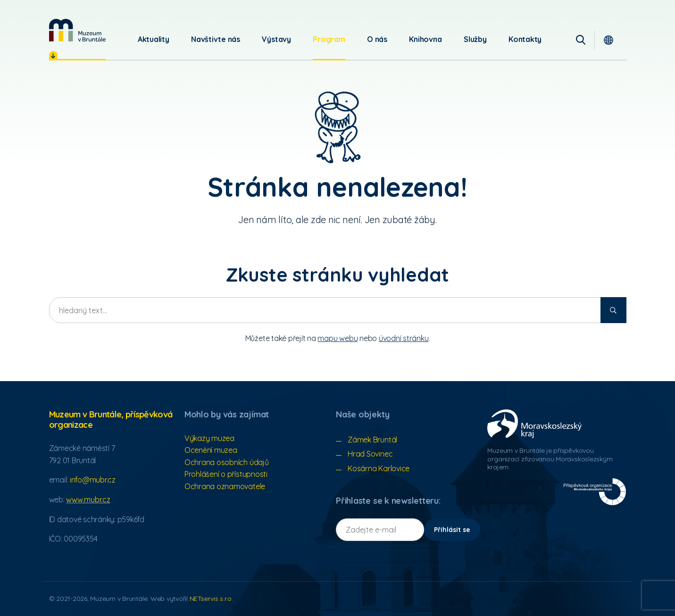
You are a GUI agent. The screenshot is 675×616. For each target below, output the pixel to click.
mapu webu (337, 338)
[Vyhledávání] (583, 39)
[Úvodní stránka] (77, 30)
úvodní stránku (404, 338)
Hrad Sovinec (370, 454)
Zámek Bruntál (372, 440)
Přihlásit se (452, 530)
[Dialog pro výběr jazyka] (612, 39)
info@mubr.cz (93, 480)
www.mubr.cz (88, 499)
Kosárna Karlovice (379, 468)
